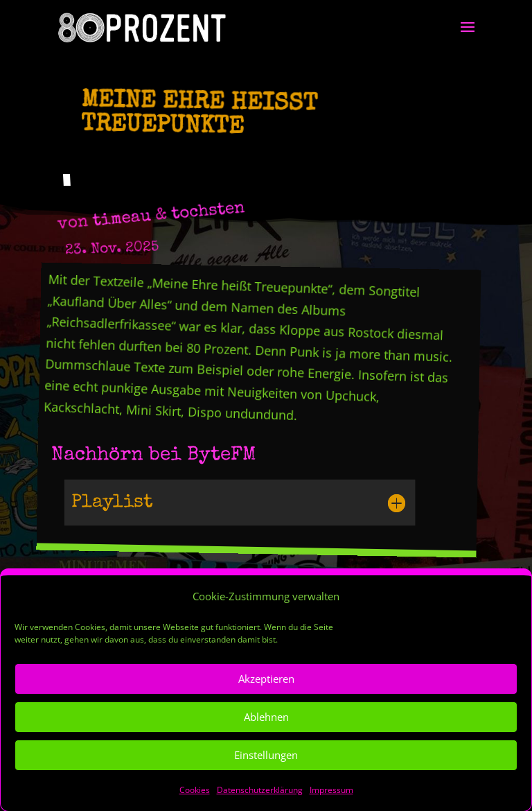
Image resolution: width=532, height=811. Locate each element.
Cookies (195, 802)
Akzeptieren (266, 692)
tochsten (208, 212)
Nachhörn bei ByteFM (154, 455)
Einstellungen (266, 768)
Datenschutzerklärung (260, 802)
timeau (122, 219)
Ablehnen (266, 730)
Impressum (331, 802)
